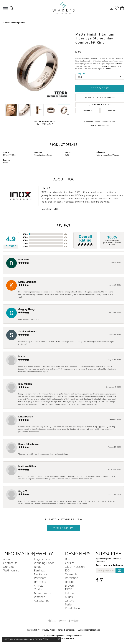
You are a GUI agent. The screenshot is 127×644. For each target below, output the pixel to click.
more (109, 69)
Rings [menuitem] (38, 567)
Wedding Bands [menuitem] (44, 563)
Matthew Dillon (27, 466)
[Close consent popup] (59, 639)
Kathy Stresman (27, 282)
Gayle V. (23, 491)
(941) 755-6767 (44, 124)
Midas (69, 597)
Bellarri (70, 582)
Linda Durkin (26, 417)
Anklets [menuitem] (39, 585)
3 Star (25, 240)
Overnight (72, 574)
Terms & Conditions (67, 630)
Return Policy (33, 630)
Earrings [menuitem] (39, 570)
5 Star (25, 234)
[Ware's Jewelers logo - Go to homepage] (64, 8)
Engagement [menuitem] (42, 559)
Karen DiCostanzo (28, 444)
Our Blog (9, 567)
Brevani (70, 585)
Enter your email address (109, 565)
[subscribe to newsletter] (120, 570)
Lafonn (70, 593)
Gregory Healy (26, 309)
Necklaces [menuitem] (40, 574)
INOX (67, 155)
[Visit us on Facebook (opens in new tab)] (97, 580)
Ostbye (70, 601)
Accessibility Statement (89, 630)
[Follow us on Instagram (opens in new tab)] (101, 580)
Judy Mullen (25, 384)
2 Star (25, 243)
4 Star (25, 237)
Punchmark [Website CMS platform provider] (69, 639)
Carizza (70, 563)
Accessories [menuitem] (42, 601)
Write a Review (63, 528)
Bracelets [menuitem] (40, 582)
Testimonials (11, 570)
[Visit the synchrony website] (74, 621)
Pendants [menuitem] (40, 578)
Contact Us (10, 563)
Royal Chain (73, 608)
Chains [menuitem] (38, 589)
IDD (68, 570)
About (7, 559)
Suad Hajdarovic (28, 331)
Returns (112, 111)
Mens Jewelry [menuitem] (42, 593)
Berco (69, 559)
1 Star (25, 246)
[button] (12, 8)
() (65, 234)
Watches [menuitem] (40, 597)
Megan (22, 356)
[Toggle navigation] (5, 8)
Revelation (72, 578)
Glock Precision (75, 567)
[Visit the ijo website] (62, 621)
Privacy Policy (49, 630)
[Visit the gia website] (52, 621)
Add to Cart (100, 88)
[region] (38, 68)
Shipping (87, 111)
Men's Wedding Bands (15, 23)
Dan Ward (24, 260)
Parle (68, 604)
